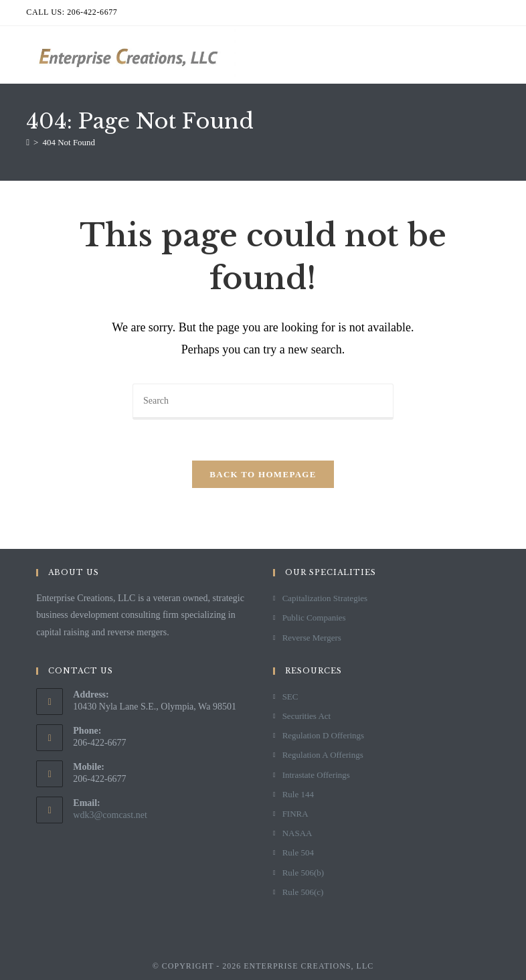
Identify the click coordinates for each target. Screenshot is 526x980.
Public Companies (314, 618)
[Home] (28, 142)
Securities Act (307, 716)
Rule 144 (298, 794)
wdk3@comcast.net (110, 815)
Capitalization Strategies (325, 598)
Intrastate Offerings (316, 775)
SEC (290, 697)
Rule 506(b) (303, 873)
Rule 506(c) (303, 892)
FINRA (295, 814)
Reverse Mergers (312, 638)
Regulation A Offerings (323, 755)
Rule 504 (298, 852)
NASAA (297, 833)
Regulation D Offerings (324, 735)
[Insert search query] (263, 402)
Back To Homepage (263, 474)
